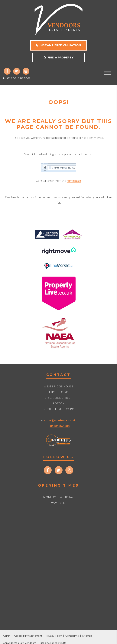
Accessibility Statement (28, 636)
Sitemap (87, 636)
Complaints (72, 636)
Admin (7, 636)
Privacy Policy (54, 636)
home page (74, 181)
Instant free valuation (58, 45)
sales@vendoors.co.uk (60, 420)
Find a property (59, 57)
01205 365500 (16, 78)
